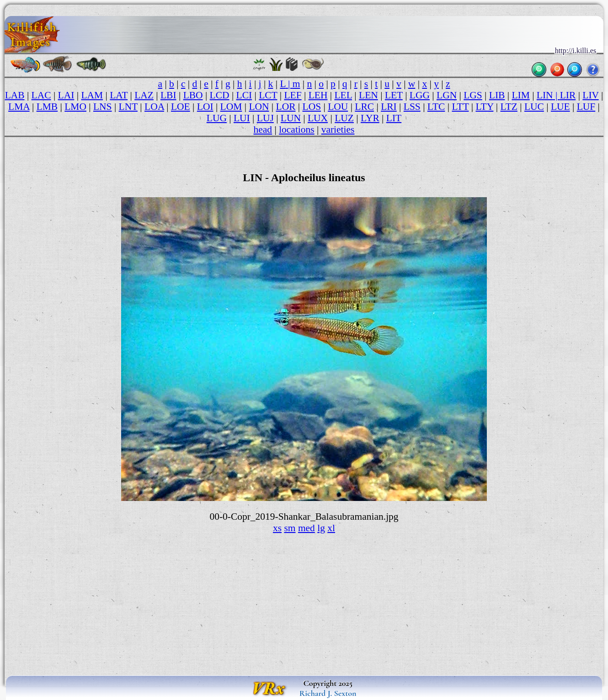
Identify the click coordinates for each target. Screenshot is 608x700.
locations (297, 129)
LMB (47, 107)
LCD (220, 95)
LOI (205, 107)
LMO (75, 107)
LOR (286, 107)
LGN (447, 95)
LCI (244, 95)
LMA (19, 107)
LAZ (144, 95)
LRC (364, 107)
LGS (473, 95)
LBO (193, 95)
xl (331, 528)
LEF (293, 95)
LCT (268, 95)
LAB (15, 95)
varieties (338, 129)
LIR (568, 95)
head (263, 129)
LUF (586, 107)
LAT (119, 95)
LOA (154, 107)
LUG (217, 118)
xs (277, 528)
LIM (520, 95)
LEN (368, 95)
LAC (41, 95)
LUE (560, 107)
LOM (231, 107)
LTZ (509, 107)
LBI (168, 95)
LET (394, 95)
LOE (181, 107)
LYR (370, 118)
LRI (389, 107)
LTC (436, 107)
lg (321, 528)
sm (290, 528)
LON (259, 107)
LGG (420, 95)
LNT (128, 107)
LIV (590, 95)
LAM (92, 95)
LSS (412, 107)
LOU (338, 107)
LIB (497, 95)
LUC (534, 107)
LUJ (265, 118)
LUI (242, 118)
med (307, 528)
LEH (318, 95)
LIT (394, 118)
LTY (484, 107)
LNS (103, 107)
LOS (312, 107)
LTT (460, 107)
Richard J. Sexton (328, 693)
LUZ (344, 118)
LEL (343, 95)
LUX (318, 118)
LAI (66, 95)
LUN (291, 118)
